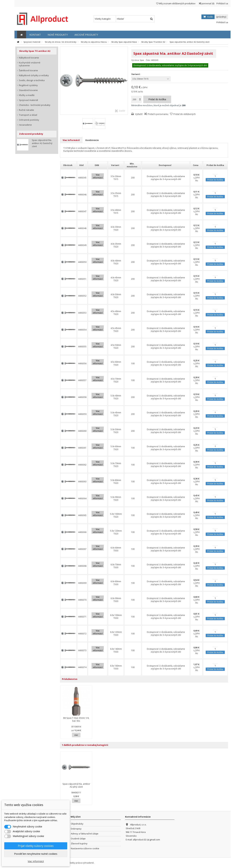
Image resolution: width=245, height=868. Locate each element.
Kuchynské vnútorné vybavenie (30, 64)
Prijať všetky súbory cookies (36, 846)
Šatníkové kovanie (28, 70)
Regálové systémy (28, 85)
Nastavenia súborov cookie (85, 848)
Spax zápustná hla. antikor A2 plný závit (76, 785)
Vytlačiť (139, 114)
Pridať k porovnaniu (158, 114)
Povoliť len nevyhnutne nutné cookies (36, 854)
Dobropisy (76, 829)
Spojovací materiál (28, 100)
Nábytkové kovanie (29, 58)
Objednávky (77, 824)
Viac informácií (71, 140)
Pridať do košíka (215, 180)
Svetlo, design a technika (32, 80)
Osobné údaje (78, 839)
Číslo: (148, 60)
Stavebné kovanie (28, 90)
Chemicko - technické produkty (35, 105)
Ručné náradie (26, 110)
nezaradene (25, 125)
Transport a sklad (28, 115)
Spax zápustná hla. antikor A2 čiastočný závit (42, 143)
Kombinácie (92, 140)
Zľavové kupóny (79, 844)
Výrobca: (135, 60)
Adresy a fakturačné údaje (85, 834)
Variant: (136, 74)
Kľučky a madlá (27, 95)
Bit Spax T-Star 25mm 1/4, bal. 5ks (76, 719)
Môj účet (76, 817)
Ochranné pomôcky (29, 120)
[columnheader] (68, 165)
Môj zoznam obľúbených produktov (176, 3)
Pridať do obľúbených (185, 114)
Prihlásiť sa (222, 3)
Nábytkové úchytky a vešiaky (34, 75)
